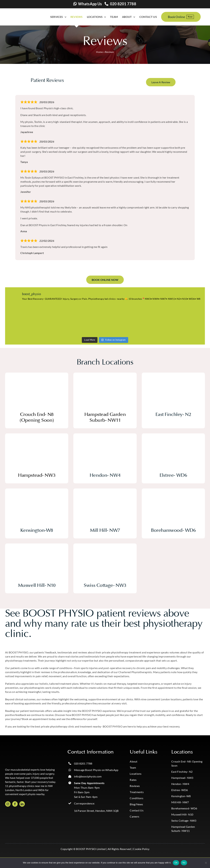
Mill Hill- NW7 (180, 802)
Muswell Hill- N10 (182, 814)
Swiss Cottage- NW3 (184, 821)
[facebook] (15, 804)
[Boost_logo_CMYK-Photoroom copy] (19, 750)
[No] (206, 863)
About (134, 761)
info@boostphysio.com (88, 776)
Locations (136, 774)
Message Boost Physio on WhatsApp (96, 770)
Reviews (135, 786)
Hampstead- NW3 (182, 778)
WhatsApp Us (90, 4)
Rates (133, 780)
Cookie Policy (141, 849)
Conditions (136, 798)
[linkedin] (22, 804)
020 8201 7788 (123, 4)
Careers (134, 816)
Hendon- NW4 (180, 784)
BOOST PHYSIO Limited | (92, 849)
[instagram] (8, 804)
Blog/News (136, 804)
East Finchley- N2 (182, 772)
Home (99, 52)
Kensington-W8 (181, 796)
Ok (176, 863)
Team (133, 768)
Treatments (137, 792)
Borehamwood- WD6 (184, 808)
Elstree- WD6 (180, 790)
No (184, 863)
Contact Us (136, 810)
